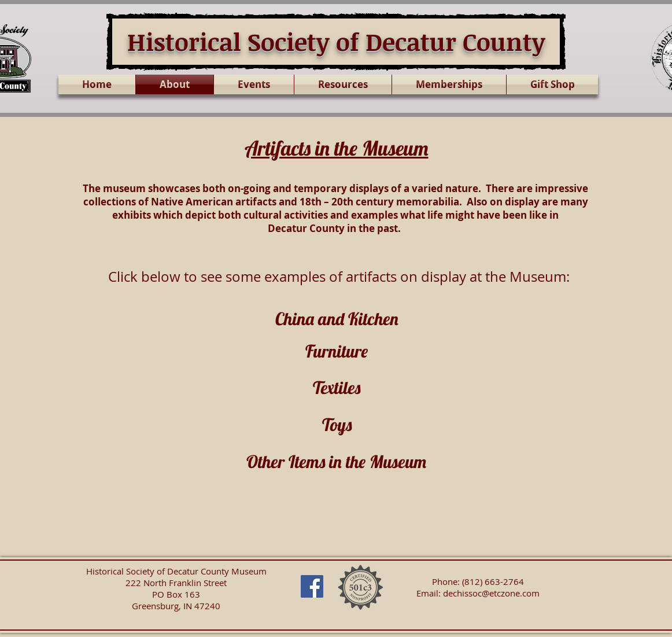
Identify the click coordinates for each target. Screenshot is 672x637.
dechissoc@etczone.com (491, 593)
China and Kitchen (337, 319)
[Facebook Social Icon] (312, 586)
